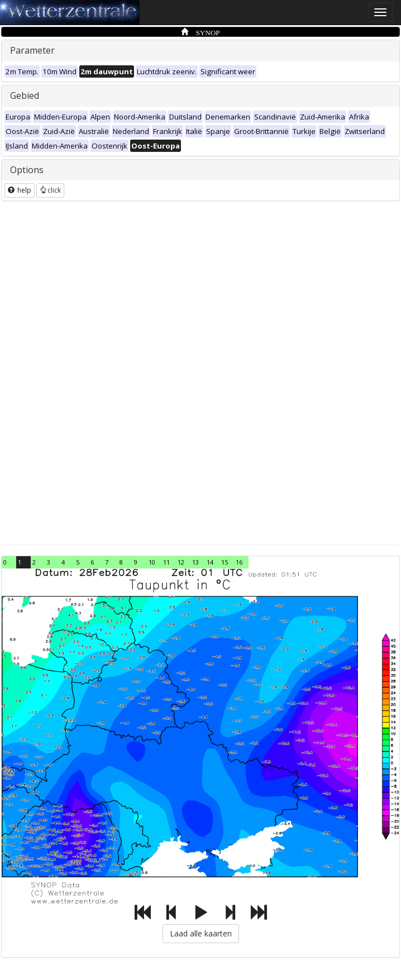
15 (225, 562)
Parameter (32, 50)
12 (181, 562)
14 (210, 562)
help (20, 190)
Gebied (25, 95)
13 (195, 562)
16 (239, 562)
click (50, 190)
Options (27, 170)
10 (152, 562)
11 (166, 562)
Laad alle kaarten (201, 933)
